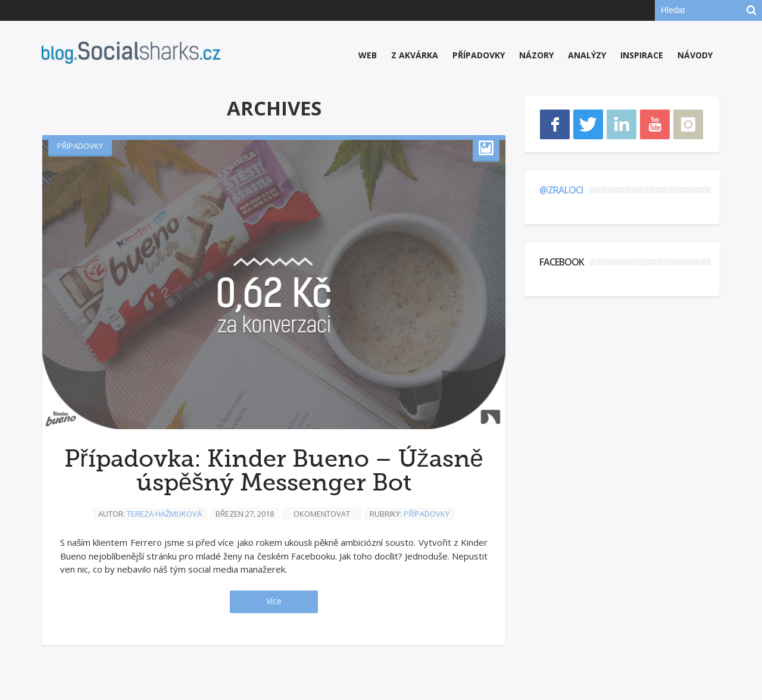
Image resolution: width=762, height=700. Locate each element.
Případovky (479, 55)
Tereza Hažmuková (164, 514)
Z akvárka (415, 55)
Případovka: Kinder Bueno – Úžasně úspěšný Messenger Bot (274, 471)
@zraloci (561, 190)
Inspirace (642, 55)
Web (368, 55)
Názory (536, 55)
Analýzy (587, 55)
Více (274, 601)
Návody (695, 55)
